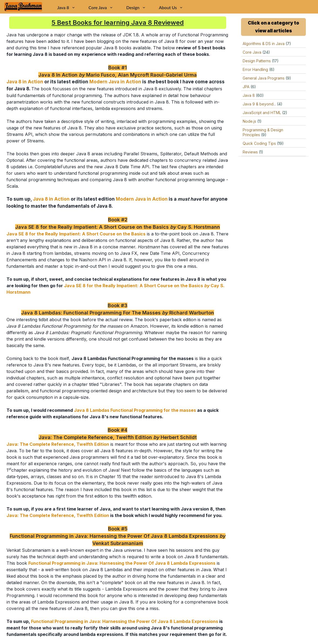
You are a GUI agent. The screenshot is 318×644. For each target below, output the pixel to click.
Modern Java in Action (115, 82)
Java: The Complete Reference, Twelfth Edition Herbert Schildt (118, 437)
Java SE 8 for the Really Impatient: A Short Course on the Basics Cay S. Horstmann (118, 227)
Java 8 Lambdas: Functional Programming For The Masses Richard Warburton (118, 313)
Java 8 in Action (25, 82)
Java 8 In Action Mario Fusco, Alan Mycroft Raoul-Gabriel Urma (118, 75)
